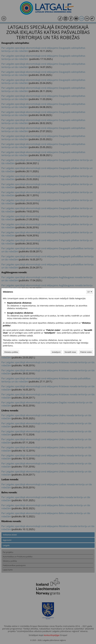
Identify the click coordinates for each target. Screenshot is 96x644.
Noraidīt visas (70, 352)
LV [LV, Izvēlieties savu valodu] (90, 292)
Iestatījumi (56, 352)
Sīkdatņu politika (11, 352)
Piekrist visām (86, 352)
